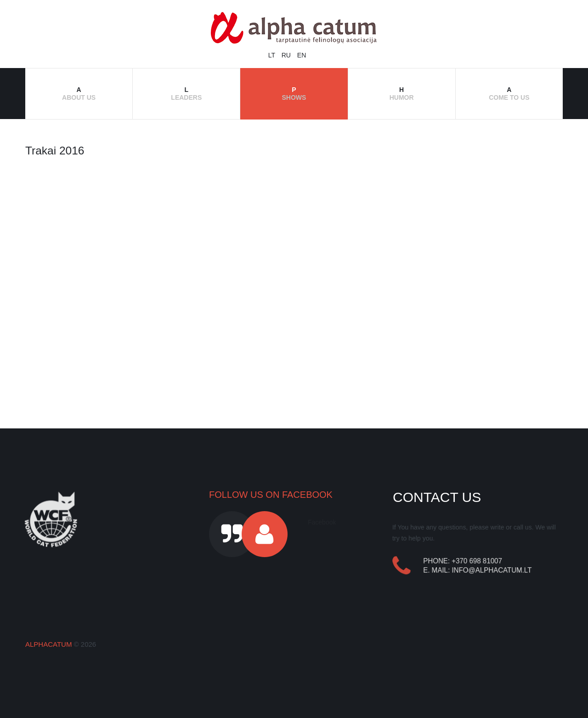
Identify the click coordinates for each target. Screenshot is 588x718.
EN (302, 55)
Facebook (322, 522)
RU (287, 55)
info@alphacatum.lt (492, 570)
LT (273, 55)
